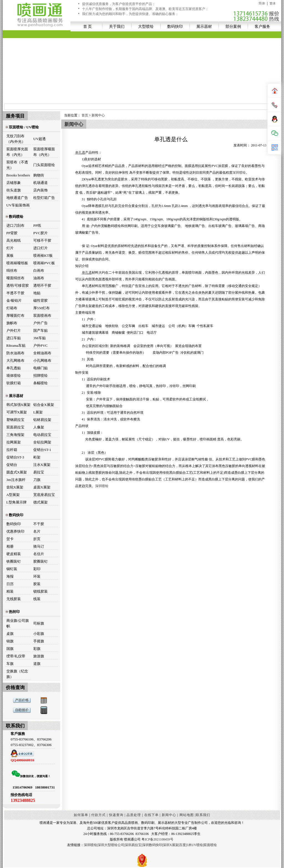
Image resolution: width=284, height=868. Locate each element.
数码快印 (175, 26)
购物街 (39, 175)
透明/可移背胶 (18, 285)
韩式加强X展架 (19, 405)
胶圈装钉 (40, 561)
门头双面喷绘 (44, 165)
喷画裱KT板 (43, 255)
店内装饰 (40, 190)
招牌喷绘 (40, 376)
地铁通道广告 (17, 198)
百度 (182, 845)
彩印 (37, 569)
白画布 (39, 270)
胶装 (37, 584)
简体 (262, 3)
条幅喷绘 (40, 383)
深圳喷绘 (239, 173)
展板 (10, 255)
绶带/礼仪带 (16, 656)
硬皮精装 (14, 554)
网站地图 (187, 815)
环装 (37, 576)
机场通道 (40, 183)
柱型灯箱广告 (44, 198)
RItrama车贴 (16, 346)
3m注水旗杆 (16, 480)
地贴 (37, 293)
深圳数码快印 (152, 845)
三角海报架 (15, 435)
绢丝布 (12, 270)
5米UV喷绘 (195, 845)
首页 (85, 115)
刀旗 (37, 480)
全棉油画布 (42, 353)
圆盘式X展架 (17, 472)
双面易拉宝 (15, 427)
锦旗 (10, 641)
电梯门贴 (40, 368)
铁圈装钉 (14, 561)
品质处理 (134, 815)
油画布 (39, 278)
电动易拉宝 (42, 435)
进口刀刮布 (15, 225)
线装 (37, 599)
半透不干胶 (15, 293)
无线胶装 (14, 599)
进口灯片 (40, 248)
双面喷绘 (210, 845)
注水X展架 (42, 465)
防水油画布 (15, 353)
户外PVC (40, 346)
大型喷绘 (146, 26)
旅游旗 (39, 656)
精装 (10, 591)
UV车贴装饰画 (18, 205)
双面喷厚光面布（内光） (17, 152)
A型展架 (13, 495)
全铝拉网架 (42, 442)
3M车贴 (40, 338)
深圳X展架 (171, 845)
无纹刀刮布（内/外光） (16, 139)
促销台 (12, 465)
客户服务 (262, 26)
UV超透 (40, 139)
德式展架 (40, 502)
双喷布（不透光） (17, 165)
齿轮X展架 (15, 487)
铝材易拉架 (42, 420)
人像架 (39, 427)
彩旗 (37, 649)
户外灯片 (14, 331)
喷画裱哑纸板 (17, 263)
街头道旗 (14, 190)
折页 (37, 539)
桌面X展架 (42, 487)
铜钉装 (12, 569)
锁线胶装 (40, 591)
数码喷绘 (14, 217)
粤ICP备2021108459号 (157, 839)
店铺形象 (14, 183)
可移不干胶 (42, 240)
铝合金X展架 (44, 405)
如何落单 (81, 815)
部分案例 (233, 26)
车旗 (10, 664)
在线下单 (151, 815)
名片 (37, 531)
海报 (10, 576)
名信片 (39, 554)
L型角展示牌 (17, 502)
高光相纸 (14, 240)
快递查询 (116, 815)
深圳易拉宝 (133, 845)
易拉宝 (39, 472)
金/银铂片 (14, 300)
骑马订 (39, 546)
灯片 (10, 248)
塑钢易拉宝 (15, 420)
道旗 (37, 664)
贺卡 (10, 539)
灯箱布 (12, 308)
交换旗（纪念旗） (17, 674)
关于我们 (117, 26)
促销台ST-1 (42, 450)
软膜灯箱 (14, 383)
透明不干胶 (42, 285)
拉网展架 (14, 442)
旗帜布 (12, 323)
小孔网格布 (42, 361)
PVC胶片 (40, 233)
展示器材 (204, 26)
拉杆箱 (12, 450)
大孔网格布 (15, 361)
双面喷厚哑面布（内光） (44, 152)
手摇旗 (39, 641)
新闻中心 (98, 115)
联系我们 (203, 815)
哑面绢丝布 (15, 278)
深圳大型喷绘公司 (111, 845)
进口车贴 (14, 338)
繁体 (273, 3)
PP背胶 (12, 233)
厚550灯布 (41, 308)
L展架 (38, 412)
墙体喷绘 (14, 376)
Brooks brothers (18, 175)
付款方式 (98, 815)
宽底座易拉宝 (44, 495)
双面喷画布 (42, 315)
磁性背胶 (40, 300)
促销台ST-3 (15, 457)
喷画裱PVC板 (44, 263)
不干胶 (39, 524)
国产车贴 (40, 331)
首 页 (88, 26)
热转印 (13, 612)
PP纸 (37, 225)
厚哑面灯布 (15, 315)
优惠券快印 (15, 531)
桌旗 (10, 634)
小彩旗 (39, 634)
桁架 (37, 457)
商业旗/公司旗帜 (18, 623)
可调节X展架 (17, 412)
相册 (10, 546)
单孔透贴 (14, 368)
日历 (10, 584)
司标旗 (39, 623)
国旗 (10, 649)
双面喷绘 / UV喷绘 (22, 127)
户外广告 (40, 323)
